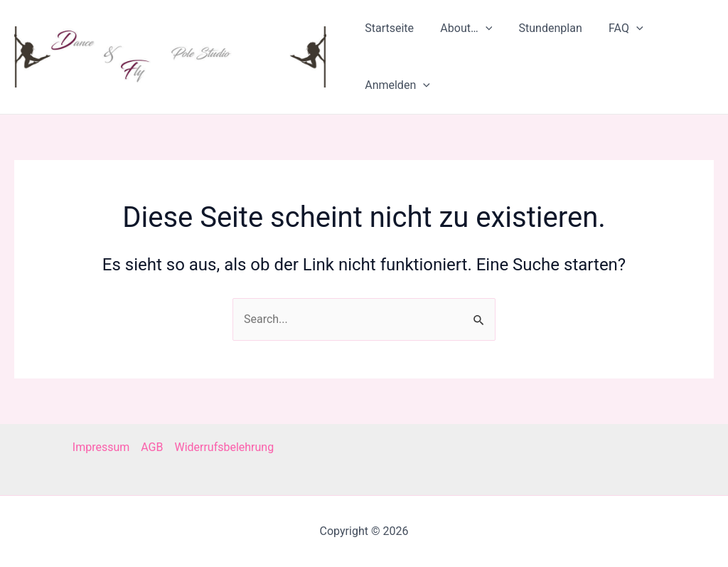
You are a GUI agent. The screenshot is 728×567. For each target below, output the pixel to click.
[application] (481, 28)
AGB (152, 447)
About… (462, 28)
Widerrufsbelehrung (224, 447)
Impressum (101, 447)
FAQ (614, 28)
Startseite (389, 28)
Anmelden (397, 85)
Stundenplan (543, 28)
